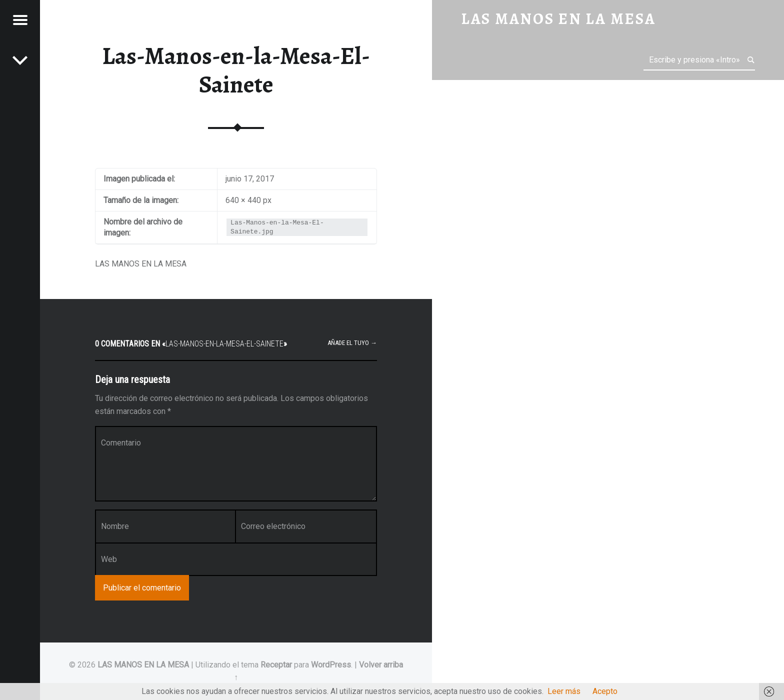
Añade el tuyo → (352, 343)
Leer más (564, 691)
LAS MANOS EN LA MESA (143, 665)
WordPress (331, 665)
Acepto (605, 691)
